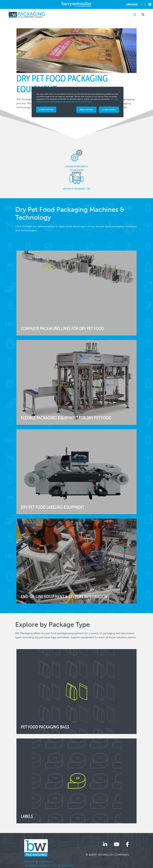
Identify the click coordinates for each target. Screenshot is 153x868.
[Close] (119, 90)
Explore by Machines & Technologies (76, 161)
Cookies (67, 866)
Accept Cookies (109, 110)
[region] (78, 102)
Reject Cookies (86, 110)
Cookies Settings (46, 109)
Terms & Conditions (43, 866)
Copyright (46, 862)
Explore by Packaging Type (76, 181)
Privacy (29, 862)
